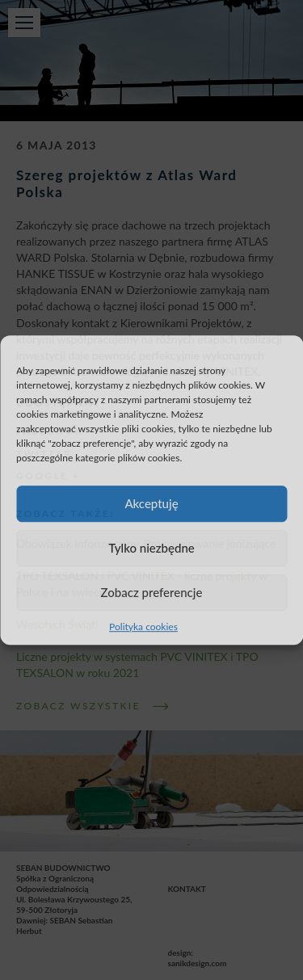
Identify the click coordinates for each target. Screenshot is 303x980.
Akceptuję (151, 503)
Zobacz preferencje (152, 592)
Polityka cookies (143, 627)
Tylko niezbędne (151, 548)
